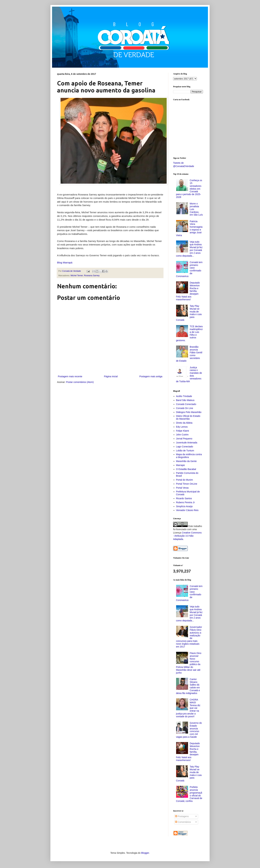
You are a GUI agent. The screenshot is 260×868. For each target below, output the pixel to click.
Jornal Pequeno (184, 439)
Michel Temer (77, 276)
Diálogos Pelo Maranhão (189, 412)
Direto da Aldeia (184, 423)
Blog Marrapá (65, 262)
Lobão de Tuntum (185, 451)
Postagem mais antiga (151, 376)
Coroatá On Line (185, 408)
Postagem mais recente (70, 376)
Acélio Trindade (184, 396)
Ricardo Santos (184, 498)
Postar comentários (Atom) (80, 382)
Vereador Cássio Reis (187, 510)
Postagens (182, 816)
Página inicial (111, 376)
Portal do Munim (185, 480)
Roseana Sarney (92, 276)
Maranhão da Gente (186, 461)
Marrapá (180, 465)
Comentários (183, 822)
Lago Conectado (185, 447)
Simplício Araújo (184, 506)
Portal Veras (182, 488)
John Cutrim (182, 435)
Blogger (145, 853)
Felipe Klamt (183, 431)
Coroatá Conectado (186, 404)
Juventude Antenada (187, 443)
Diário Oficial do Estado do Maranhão (188, 417)
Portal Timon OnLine (187, 484)
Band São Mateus (185, 400)
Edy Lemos (182, 427)
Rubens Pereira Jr (185, 502)
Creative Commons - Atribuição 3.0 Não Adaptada (187, 536)
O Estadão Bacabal (186, 469)
